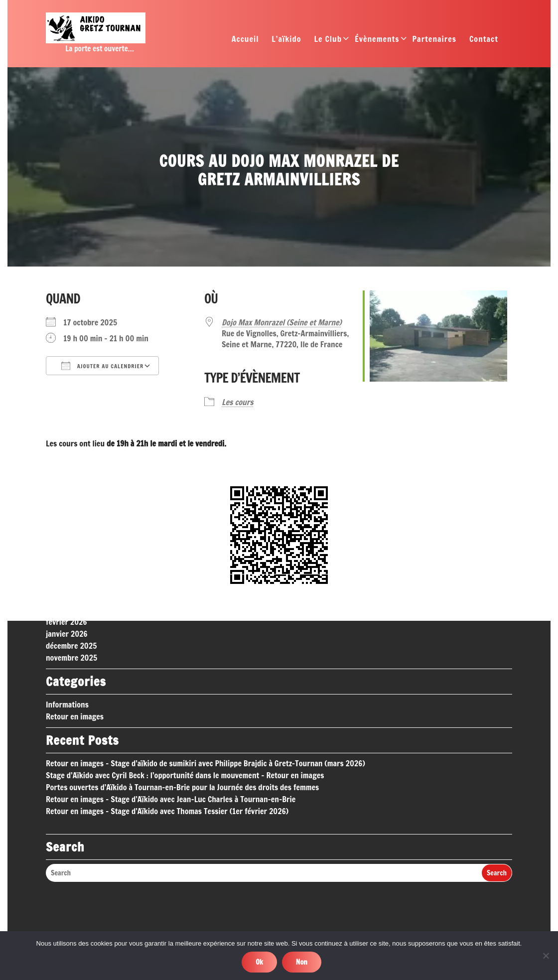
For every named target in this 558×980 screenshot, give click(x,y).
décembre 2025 (71, 550)
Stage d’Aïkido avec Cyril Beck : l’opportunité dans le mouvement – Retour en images (185, 680)
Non (302, 962)
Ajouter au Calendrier (102, 366)
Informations (67, 609)
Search (497, 778)
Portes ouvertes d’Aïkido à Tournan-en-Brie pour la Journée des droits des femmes (182, 692)
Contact (484, 41)
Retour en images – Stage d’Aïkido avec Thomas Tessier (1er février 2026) (167, 715)
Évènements (377, 41)
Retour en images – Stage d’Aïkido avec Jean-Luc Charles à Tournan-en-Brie (171, 703)
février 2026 (67, 526)
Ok (259, 962)
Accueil (245, 41)
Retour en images (75, 621)
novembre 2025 (71, 562)
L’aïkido (286, 41)
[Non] (546, 956)
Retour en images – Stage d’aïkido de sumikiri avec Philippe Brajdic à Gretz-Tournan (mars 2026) (206, 668)
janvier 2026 (67, 538)
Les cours (237, 402)
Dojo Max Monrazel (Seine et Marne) (282, 322)
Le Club (328, 41)
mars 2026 (64, 514)
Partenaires (434, 41)
